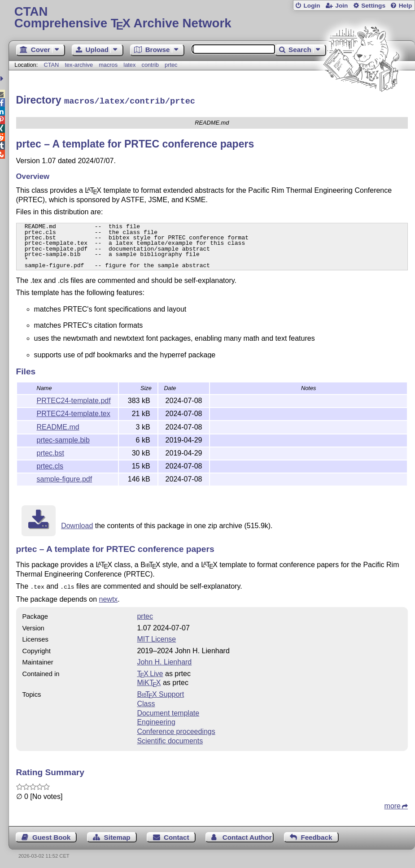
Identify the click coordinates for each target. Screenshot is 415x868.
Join (341, 6)
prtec (171, 65)
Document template (168, 711)
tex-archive (79, 65)
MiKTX (149, 680)
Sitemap (117, 835)
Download (77, 524)
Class (146, 701)
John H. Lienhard (164, 660)
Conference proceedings (176, 729)
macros (108, 65)
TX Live (150, 671)
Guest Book (51, 835)
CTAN (51, 65)
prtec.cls (50, 465)
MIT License (156, 637)
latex (129, 65)
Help (406, 6)
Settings (373, 6)
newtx (109, 597)
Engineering (156, 720)
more (393, 804)
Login (312, 6)
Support (160, 692)
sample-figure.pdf (65, 478)
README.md (58, 426)
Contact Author (247, 835)
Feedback (316, 835)
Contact (177, 835)
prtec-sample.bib (63, 439)
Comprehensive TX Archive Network (212, 18)
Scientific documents (170, 739)
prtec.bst (50, 452)
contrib (150, 65)
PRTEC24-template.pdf (74, 399)
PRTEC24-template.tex (74, 412)
